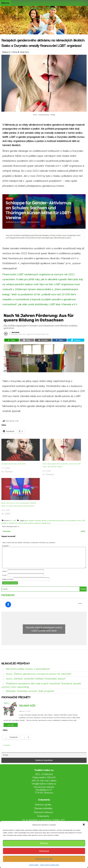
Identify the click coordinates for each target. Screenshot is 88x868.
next (83, 531)
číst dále (11, 725)
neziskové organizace (34, 523)
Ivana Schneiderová (71, 520)
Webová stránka (7, 579)
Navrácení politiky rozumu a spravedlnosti (28, 669)
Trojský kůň (27, 705)
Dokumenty (43, 816)
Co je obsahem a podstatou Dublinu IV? (43, 820)
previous (7, 531)
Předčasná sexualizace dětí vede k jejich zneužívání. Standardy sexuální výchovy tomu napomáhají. (41, 685)
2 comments (6, 745)
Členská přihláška (43, 808)
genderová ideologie (35, 520)
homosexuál (61, 520)
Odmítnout (44, 851)
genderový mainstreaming (49, 520)
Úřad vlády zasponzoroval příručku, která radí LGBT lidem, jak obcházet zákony (62, 465)
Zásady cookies (34, 865)
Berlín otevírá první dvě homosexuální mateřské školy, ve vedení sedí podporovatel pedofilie (19, 504)
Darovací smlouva (43, 812)
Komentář (6, 546)
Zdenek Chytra (24, 52)
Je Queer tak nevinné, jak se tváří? (14, 464)
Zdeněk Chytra (46, 523)
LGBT (15, 520)
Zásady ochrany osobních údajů (50, 865)
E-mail (5, 575)
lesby (79, 520)
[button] (84, 825)
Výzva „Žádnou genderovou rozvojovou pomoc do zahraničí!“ (39, 674)
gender (26, 520)
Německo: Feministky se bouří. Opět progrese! (30, 691)
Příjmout (44, 843)
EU (11, 520)
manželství (5, 523)
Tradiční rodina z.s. (44, 9)
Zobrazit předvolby (44, 859)
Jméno (5, 571)
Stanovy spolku (43, 804)
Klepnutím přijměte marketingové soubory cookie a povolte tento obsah (44, 629)
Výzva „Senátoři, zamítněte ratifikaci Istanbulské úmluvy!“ (36, 678)
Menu (5, 3)
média (25, 523)
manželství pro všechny (16, 523)
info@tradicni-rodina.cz (44, 783)
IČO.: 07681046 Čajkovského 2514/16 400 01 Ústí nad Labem (44, 777)
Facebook (8, 595)
